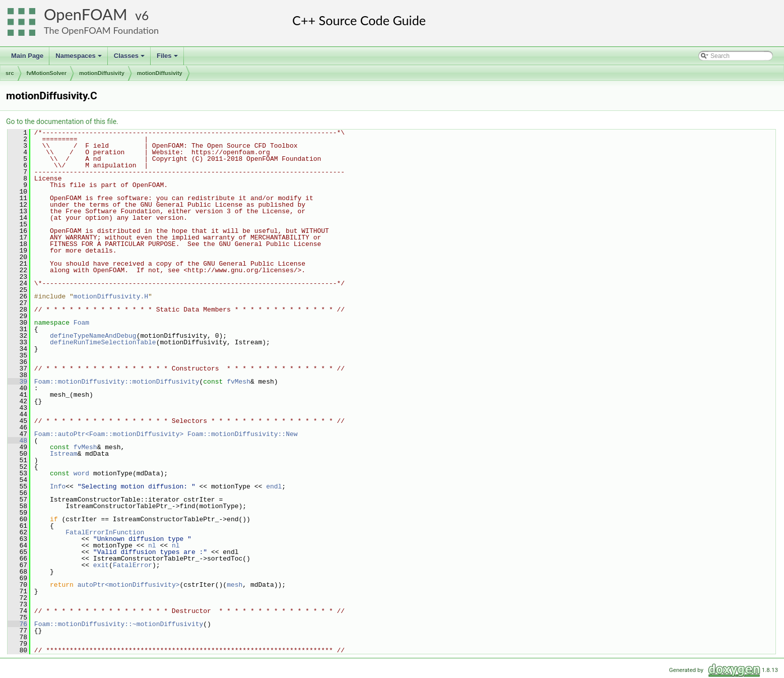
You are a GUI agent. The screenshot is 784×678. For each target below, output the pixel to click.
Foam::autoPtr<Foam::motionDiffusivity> (109, 434)
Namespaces (79, 58)
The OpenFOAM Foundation (101, 30)
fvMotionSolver (47, 73)
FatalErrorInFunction (105, 532)
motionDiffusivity (102, 73)
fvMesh (239, 382)
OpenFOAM (86, 14)
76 (17, 624)
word (81, 473)
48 (17, 441)
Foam (81, 323)
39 (17, 382)
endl (274, 486)
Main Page (27, 56)
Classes (130, 58)
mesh (235, 585)
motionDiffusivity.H (111, 296)
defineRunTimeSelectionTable (103, 342)
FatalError (133, 565)
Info (58, 486)
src (10, 73)
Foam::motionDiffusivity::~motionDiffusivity (119, 624)
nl (152, 545)
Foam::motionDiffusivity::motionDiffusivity (117, 382)
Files (168, 58)
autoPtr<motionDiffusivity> (129, 585)
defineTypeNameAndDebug (93, 336)
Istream (64, 454)
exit (101, 565)
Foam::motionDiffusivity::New (242, 434)
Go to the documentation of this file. (62, 121)
